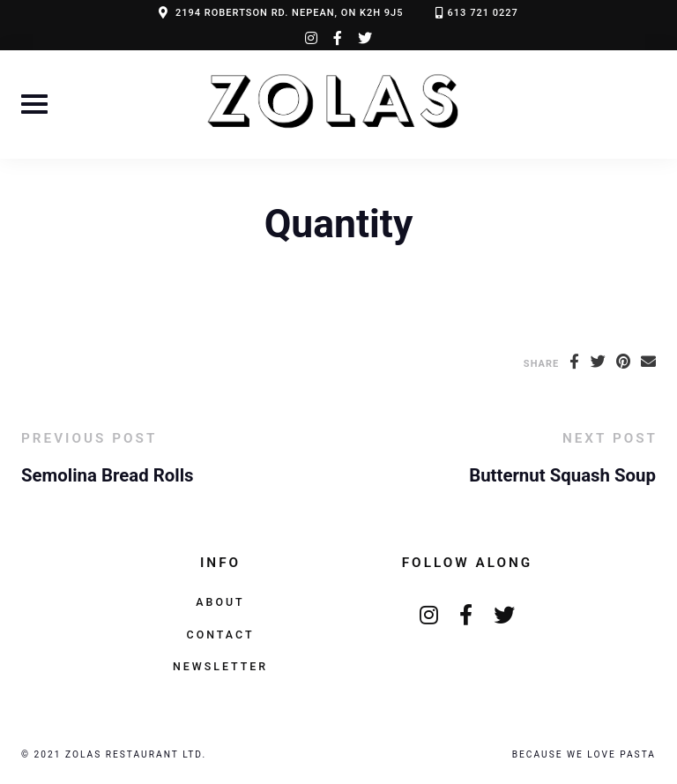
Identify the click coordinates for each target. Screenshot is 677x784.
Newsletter (220, 666)
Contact (221, 635)
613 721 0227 (483, 13)
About (220, 602)
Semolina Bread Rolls (108, 475)
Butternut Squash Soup (562, 475)
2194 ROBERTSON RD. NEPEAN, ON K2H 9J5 (290, 13)
